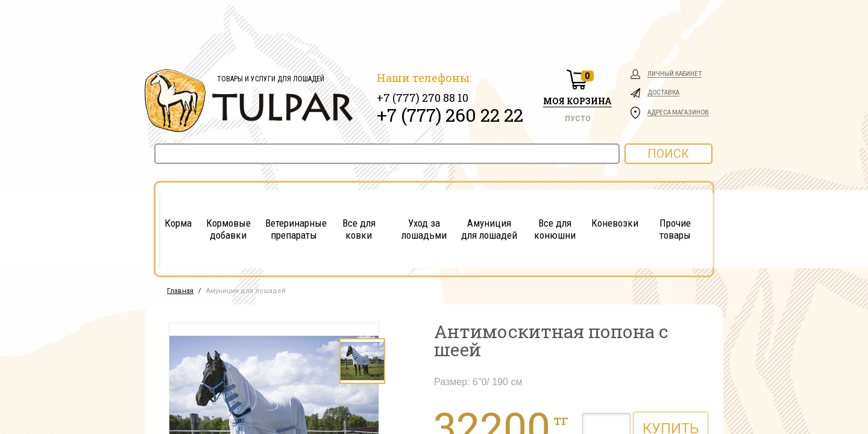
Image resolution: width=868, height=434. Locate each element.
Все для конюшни (555, 229)
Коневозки (615, 223)
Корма (178, 223)
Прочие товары (675, 229)
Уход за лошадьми (424, 229)
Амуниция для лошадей (489, 229)
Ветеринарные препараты (294, 229)
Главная (180, 291)
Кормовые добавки (228, 229)
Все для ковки (359, 229)
